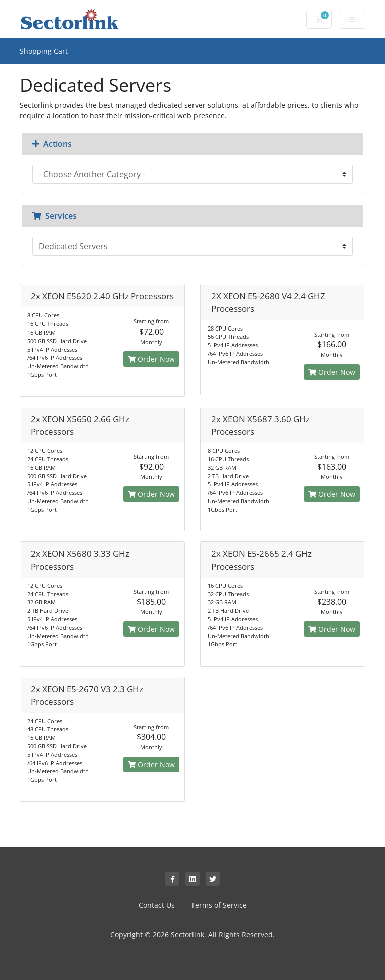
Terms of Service (219, 905)
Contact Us (157, 905)
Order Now (151, 359)
